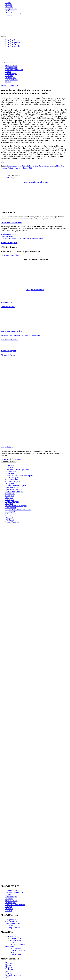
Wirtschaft (9, 76)
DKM (12, 952)
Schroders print (11, 514)
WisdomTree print (12, 522)
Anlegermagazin (11, 166)
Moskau (4, 168)
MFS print (9, 504)
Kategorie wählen (7, 62)
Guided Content (11, 922)
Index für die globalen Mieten (38, 166)
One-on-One (5, 331)
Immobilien (22, 166)
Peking (10, 168)
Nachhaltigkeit (11, 78)
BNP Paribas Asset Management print (19, 475)
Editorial (9, 911)
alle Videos (14, 340)
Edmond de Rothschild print (16, 486)
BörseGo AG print (12, 477)
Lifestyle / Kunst (11, 80)
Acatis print (10, 465)
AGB (7, 977)
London (53, 166)
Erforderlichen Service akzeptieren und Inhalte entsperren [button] (22, 238)
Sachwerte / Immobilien (14, 70)
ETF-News (9, 926)
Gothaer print (10, 494)
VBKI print (10, 520)
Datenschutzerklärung (13, 13)
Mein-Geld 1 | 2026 (7, 447)
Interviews (9, 909)
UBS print (9, 518)
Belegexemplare (11, 9)
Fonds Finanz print (12, 488)
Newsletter (9, 7)
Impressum (9, 15)
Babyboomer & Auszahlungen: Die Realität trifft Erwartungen (21, 335)
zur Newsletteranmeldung (10, 255)
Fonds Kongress (16, 954)
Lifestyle (9, 907)
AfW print (9, 467)
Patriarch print (11, 508)
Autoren (8, 971)
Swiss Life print (11, 516)
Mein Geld (13, 42)
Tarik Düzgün (10, 178)
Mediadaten (10, 11)
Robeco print (10, 512)
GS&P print (10, 496)
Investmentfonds (11, 68)
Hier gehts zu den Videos (35, 290)
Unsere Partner (9, 461)
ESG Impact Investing (13, 928)
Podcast (8, 3)
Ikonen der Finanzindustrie (15, 905)
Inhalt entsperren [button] (7, 236)
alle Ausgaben (16, 459)
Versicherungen (11, 74)
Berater (8, 72)
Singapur (17, 168)
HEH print (9, 498)
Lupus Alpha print (12, 502)
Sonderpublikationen (13, 924)
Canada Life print (12, 480)
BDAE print (10, 473)
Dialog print (10, 484)
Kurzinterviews (17, 331)
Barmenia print (11, 471)
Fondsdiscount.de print (14, 490)
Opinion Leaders (11, 66)
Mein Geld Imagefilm (9, 243)
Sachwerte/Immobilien (18, 944)
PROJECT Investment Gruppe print (18, 510)
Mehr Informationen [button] (8, 234)
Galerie (8, 82)
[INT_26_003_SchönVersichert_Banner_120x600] (10, 882)
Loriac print (10, 500)
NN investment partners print (16, 506)
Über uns (9, 5)
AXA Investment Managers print (17, 469)
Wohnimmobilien (27, 168)
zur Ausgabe (5, 459)
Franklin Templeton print (14, 492)
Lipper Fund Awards (17, 950)
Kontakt (8, 965)
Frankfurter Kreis (12, 936)
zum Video (5, 340)
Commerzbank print (13, 482)
